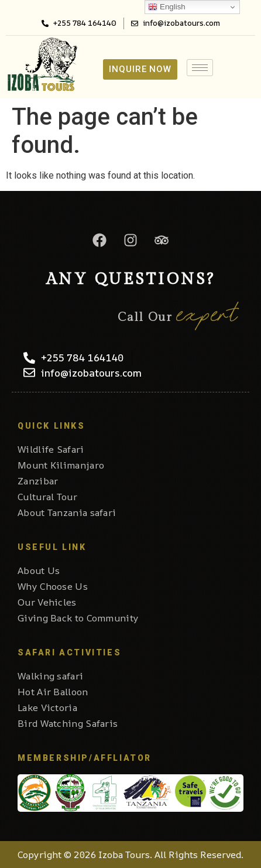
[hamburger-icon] (200, 68)
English (166, 7)
